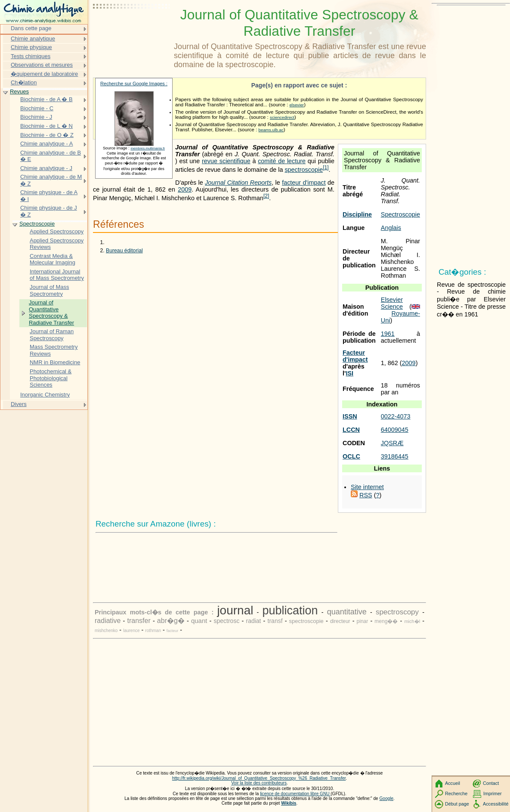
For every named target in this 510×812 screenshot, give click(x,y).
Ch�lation (24, 82)
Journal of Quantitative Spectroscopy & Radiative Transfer (51, 313)
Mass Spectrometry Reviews (54, 350)
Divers (19, 404)
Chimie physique (31, 47)
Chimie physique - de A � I (49, 196)
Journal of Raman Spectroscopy (52, 335)
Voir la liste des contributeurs (259, 783)
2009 (409, 363)
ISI (349, 373)
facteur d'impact (304, 183)
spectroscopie (304, 170)
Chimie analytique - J (46, 168)
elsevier (297, 105)
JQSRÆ (392, 443)
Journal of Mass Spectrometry (49, 290)
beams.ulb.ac (271, 130)
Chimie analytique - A (46, 144)
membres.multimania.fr (148, 148)
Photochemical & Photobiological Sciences (51, 378)
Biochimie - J (36, 117)
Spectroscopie (400, 214)
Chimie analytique (33, 39)
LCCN (351, 430)
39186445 (395, 456)
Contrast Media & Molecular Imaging (53, 259)
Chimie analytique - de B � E (51, 156)
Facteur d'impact (355, 356)
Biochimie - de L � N (46, 126)
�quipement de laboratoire (44, 74)
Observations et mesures (42, 65)
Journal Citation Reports (238, 183)
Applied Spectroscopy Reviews (57, 244)
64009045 (395, 430)
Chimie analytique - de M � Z (51, 180)
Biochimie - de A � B (46, 99)
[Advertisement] (132, 28)
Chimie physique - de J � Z (49, 211)
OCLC (351, 456)
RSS (366, 495)
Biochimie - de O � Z (47, 135)
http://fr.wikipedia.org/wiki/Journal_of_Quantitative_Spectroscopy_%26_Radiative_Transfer (259, 778)
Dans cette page (31, 28)
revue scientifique (226, 161)
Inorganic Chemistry (45, 395)
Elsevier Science (392, 303)
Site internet (367, 487)
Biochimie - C (37, 108)
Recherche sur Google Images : (134, 84)
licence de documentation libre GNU (295, 794)
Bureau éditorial (124, 251)
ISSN (350, 416)
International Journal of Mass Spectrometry (57, 275)
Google (387, 798)
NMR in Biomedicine (55, 362)
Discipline (357, 214)
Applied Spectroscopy (57, 231)
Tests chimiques (31, 56)
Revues (19, 91)
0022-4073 (396, 416)
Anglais (391, 228)
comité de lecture (282, 161)
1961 (388, 334)
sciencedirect (282, 117)
